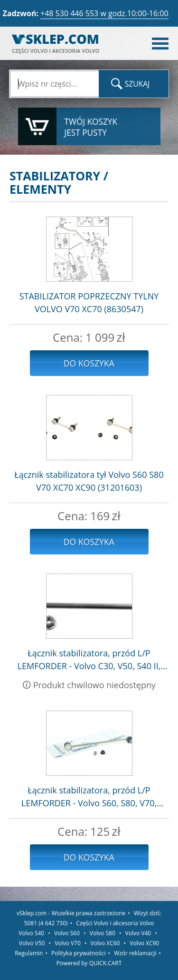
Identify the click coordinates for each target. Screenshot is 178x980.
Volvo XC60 (105, 943)
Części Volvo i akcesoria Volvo (115, 923)
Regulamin (29, 953)
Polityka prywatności (78, 953)
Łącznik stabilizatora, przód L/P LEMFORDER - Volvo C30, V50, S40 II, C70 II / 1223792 (89, 660)
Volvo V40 (138, 933)
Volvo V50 (32, 943)
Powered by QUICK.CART (89, 963)
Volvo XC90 (144, 943)
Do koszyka (89, 363)
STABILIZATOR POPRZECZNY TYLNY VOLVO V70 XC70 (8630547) (89, 302)
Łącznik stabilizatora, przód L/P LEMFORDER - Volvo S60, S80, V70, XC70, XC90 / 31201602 (89, 797)
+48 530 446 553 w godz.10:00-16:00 (104, 13)
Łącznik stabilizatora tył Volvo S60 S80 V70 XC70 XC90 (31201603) (89, 481)
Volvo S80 (103, 933)
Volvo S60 (67, 933)
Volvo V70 (68, 943)
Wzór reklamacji (135, 953)
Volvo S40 (31, 933)
